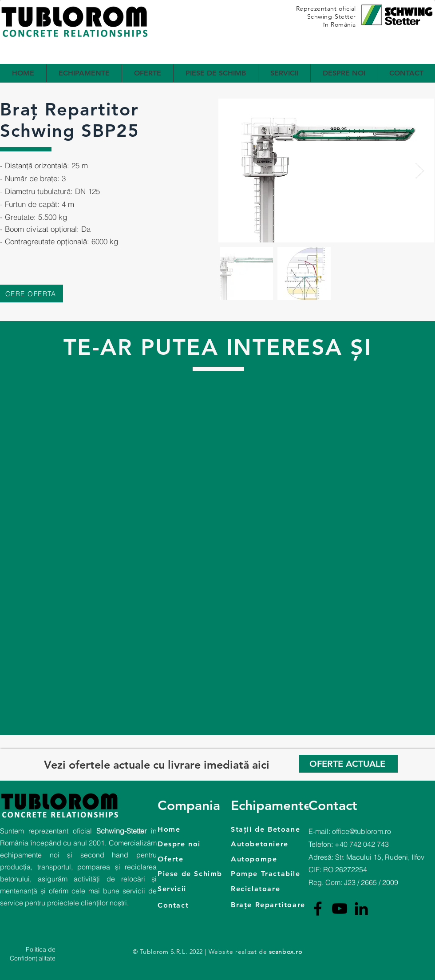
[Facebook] (318, 909)
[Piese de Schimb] (196, 873)
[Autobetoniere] (274, 844)
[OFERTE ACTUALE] (348, 764)
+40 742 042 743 (362, 844)
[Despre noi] (194, 844)
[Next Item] (420, 171)
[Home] (194, 829)
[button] (84, 73)
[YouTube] (340, 909)
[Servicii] (196, 889)
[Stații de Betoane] (283, 829)
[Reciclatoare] (274, 889)
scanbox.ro (286, 952)
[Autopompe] (283, 859)
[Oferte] (194, 859)
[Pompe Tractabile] (274, 873)
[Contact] (196, 905)
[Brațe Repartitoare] (283, 905)
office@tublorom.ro (362, 831)
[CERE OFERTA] (32, 294)
